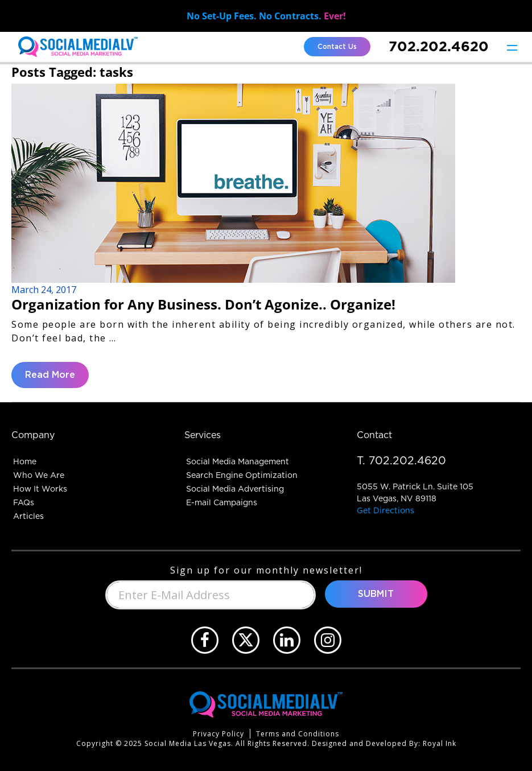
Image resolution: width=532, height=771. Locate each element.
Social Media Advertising (235, 489)
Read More (50, 375)
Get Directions (385, 510)
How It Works (40, 489)
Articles (28, 516)
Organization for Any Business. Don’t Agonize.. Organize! (203, 304)
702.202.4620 (439, 46)
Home (25, 461)
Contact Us (337, 47)
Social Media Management (238, 461)
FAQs (24, 502)
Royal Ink (440, 743)
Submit (376, 594)
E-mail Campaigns (222, 502)
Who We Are (39, 475)
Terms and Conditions (298, 734)
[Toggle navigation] (512, 47)
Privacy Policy (218, 734)
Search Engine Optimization (242, 475)
